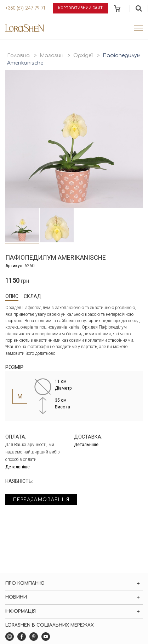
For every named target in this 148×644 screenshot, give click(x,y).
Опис (12, 296)
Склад (33, 296)
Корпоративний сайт (80, 8)
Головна (18, 56)
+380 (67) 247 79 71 (25, 8)
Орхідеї (83, 56)
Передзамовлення (41, 500)
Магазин (52, 56)
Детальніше (18, 467)
